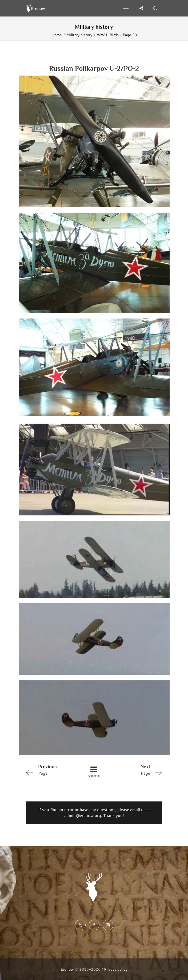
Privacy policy (116, 969)
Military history (79, 35)
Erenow (67, 969)
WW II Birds (108, 35)
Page (51, 770)
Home (57, 35)
